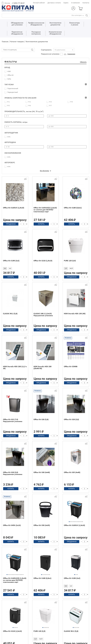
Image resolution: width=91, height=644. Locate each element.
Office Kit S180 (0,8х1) (73, 208)
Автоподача (10, 142)
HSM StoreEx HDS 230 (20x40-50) (42, 368)
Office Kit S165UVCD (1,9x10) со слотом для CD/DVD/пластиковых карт (45, 210)
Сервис (66, 3)
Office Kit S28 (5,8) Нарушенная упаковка (13, 473)
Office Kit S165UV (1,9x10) (14, 208)
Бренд (7, 68)
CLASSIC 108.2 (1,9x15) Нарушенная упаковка (43, 315)
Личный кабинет (39, 3)
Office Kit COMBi (71, 367)
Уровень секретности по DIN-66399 (20, 98)
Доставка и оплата (54, 3)
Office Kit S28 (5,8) (71, 420)
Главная (5, 42)
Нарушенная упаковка (50, 54)
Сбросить (83, 62)
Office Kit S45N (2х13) (12, 525)
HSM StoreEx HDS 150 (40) (75, 314)
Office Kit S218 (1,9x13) (43, 261)
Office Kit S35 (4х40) (72, 472)
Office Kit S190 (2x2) (11, 261)
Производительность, (24, 111)
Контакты (86, 3)
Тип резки (9, 85)
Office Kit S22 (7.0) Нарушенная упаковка (13, 421)
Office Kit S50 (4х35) (42, 525)
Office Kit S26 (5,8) (41, 420)
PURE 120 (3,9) (70, 261)
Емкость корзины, (16, 122)
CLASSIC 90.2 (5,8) (10, 314)
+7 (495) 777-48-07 (18, 3)
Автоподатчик (11, 133)
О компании (76, 3)
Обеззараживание (13, 153)
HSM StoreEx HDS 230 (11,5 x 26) (15, 368)
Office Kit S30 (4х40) (42, 472)
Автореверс (10, 163)
